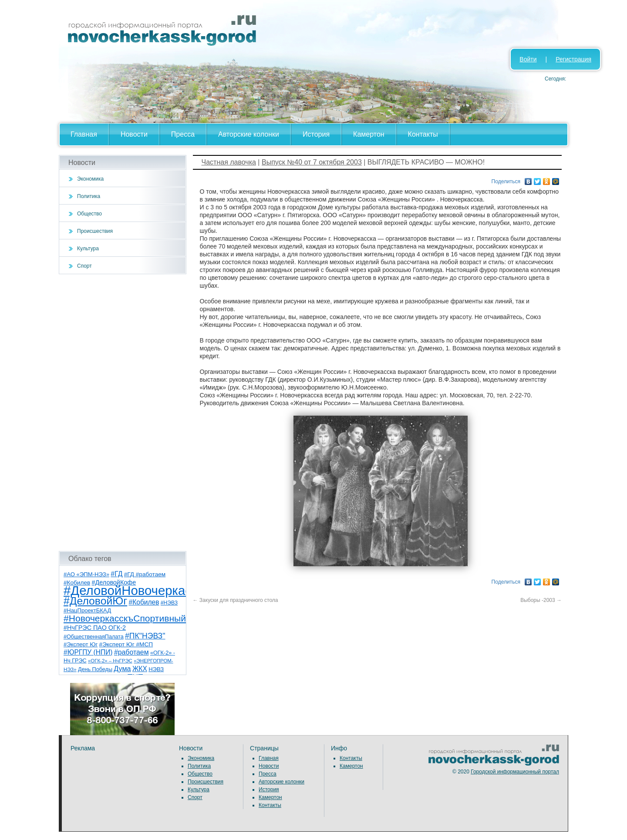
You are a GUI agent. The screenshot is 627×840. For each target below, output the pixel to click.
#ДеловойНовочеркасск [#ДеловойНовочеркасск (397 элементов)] (133, 590)
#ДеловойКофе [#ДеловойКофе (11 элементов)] (114, 582)
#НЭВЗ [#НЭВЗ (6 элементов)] (169, 603)
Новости (134, 134)
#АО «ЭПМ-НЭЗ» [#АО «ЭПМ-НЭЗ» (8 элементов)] (86, 574)
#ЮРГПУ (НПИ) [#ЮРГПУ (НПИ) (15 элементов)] (88, 652)
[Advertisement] (123, 413)
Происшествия (95, 231)
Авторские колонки (249, 134)
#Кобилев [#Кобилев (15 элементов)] (144, 602)
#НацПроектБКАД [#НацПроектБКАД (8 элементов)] (87, 610)
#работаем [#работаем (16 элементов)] (131, 652)
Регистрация (573, 59)
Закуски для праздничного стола (236, 600)
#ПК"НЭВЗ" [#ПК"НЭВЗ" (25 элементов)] (145, 636)
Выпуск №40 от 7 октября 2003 (312, 162)
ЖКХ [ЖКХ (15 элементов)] (140, 669)
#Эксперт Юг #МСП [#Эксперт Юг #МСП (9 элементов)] (126, 644)
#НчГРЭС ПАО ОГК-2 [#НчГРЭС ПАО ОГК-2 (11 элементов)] (95, 628)
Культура (88, 249)
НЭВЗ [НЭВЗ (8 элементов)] (156, 669)
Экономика (90, 179)
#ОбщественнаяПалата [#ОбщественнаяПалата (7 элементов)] (94, 637)
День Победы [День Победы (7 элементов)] (95, 669)
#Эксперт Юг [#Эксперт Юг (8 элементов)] (81, 644)
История (316, 134)
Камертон (369, 134)
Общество (89, 214)
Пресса (183, 134)
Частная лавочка (229, 162)
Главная (84, 134)
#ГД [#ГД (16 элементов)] (116, 574)
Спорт (84, 266)
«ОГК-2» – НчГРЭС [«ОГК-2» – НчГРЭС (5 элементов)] (110, 661)
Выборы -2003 (541, 600)
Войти (528, 59)
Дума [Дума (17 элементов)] (122, 669)
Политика (89, 196)
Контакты (423, 134)
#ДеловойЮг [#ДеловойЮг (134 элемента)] (95, 601)
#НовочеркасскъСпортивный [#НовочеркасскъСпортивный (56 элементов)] (125, 618)
